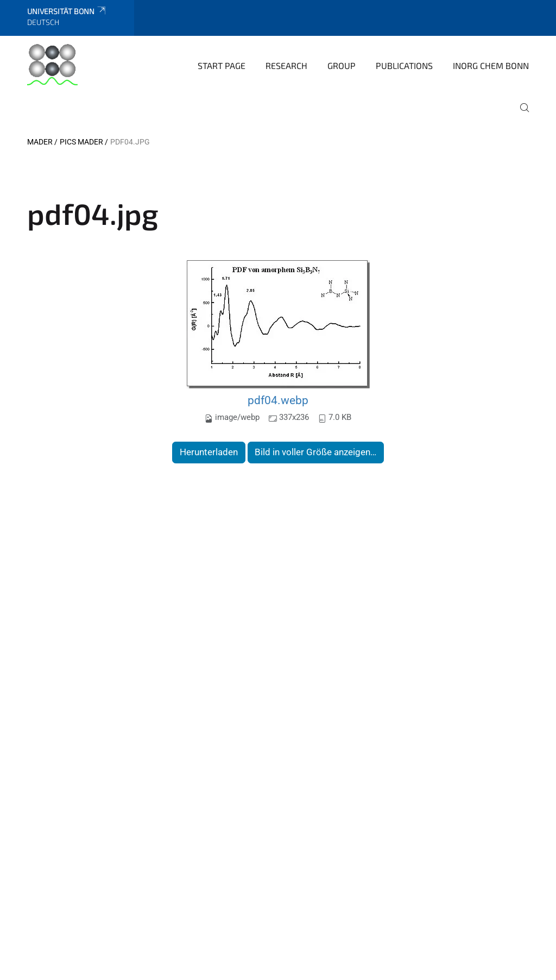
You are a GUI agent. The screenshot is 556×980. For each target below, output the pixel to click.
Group (342, 65)
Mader (40, 142)
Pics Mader (81, 142)
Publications (404, 65)
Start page (222, 65)
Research (286, 65)
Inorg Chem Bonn (491, 65)
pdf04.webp (278, 400)
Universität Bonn (67, 11)
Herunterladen (209, 452)
